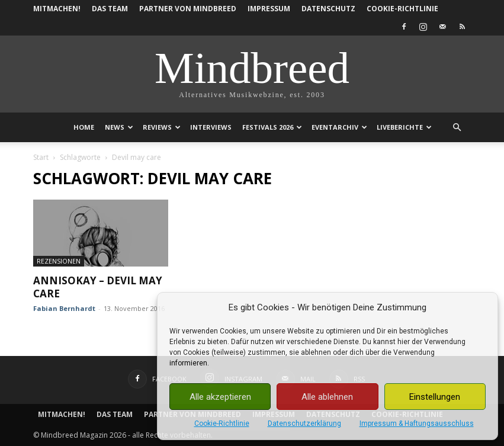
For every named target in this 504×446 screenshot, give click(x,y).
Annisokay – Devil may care (98, 287)
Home (84, 127)
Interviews (211, 127)
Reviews (162, 127)
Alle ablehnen (327, 397)
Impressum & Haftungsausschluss (417, 423)
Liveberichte (404, 127)
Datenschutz (328, 9)
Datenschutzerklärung (304, 423)
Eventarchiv (339, 127)
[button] (457, 128)
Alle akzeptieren (220, 397)
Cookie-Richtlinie (222, 423)
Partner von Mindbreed (188, 9)
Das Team (110, 9)
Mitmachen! (57, 9)
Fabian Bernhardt (64, 308)
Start (41, 157)
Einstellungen (435, 397)
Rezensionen (59, 261)
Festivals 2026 (272, 127)
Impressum (269, 9)
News (119, 127)
